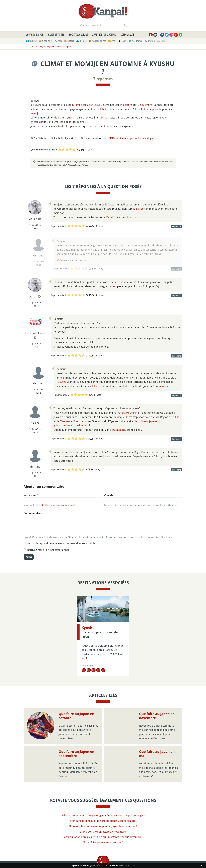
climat (103, 117)
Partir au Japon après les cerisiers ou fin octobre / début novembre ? (103, 837)
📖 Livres (162, 41)
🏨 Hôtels (69, 41)
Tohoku (104, 109)
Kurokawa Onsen (127, 413)
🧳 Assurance (136, 41)
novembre (146, 105)
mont (162, 386)
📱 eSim (122, 41)
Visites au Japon (64, 47)
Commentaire (33, 513)
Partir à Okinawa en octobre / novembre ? (103, 832)
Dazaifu (111, 217)
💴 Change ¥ (45, 41)
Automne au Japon (145, 138)
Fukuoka (61, 382)
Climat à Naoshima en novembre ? (103, 842)
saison (140, 209)
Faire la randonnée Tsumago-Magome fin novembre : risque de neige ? (103, 815)
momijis (35, 113)
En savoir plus (130, 866)
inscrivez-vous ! (68, 505)
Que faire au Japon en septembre (76, 754)
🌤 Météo (150, 41)
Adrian (33, 219)
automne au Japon (82, 105)
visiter (61, 117)
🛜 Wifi (112, 41)
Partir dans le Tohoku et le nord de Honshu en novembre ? (103, 821)
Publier (29, 557)
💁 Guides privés (97, 41)
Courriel (110, 495)
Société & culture (78, 35)
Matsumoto (119, 430)
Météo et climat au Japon (122, 138)
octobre (128, 105)
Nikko (176, 417)
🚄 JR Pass (81, 41)
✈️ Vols (58, 41)
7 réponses (103, 79)
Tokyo (95, 386)
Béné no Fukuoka (35, 333)
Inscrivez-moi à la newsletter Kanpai (48, 550)
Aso (114, 286)
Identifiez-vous (48, 505)
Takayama (66, 421)
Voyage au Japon (35, 35)
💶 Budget (31, 41)
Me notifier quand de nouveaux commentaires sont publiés (62, 543)
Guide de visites (56, 35)
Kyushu (70, 117)
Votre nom (31, 495)
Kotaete (34, 47)
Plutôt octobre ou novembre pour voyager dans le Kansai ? (103, 826)
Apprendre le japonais (104, 35)
